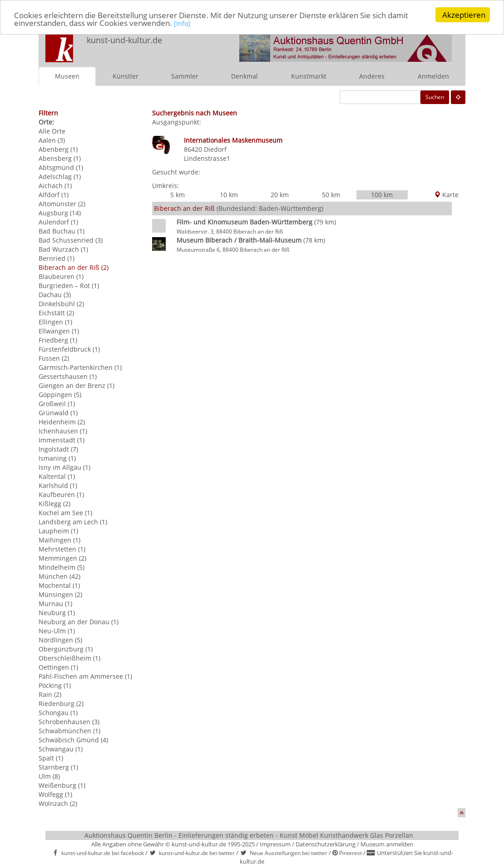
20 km (280, 195)
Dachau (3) (55, 295)
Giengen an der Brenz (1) (77, 385)
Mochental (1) (59, 585)
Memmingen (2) (62, 558)
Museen (67, 76)
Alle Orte (52, 131)
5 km (178, 195)
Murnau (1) (55, 604)
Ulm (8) (49, 776)
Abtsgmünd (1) (61, 167)
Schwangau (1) (61, 749)
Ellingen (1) (55, 322)
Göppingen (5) (60, 395)
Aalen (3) (52, 140)
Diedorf (215, 149)
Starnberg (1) (58, 767)
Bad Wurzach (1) (63, 249)
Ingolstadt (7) (58, 449)
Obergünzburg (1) (66, 649)
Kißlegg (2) (54, 504)
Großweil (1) (57, 404)
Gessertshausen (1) (68, 376)
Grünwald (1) (58, 413)
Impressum (275, 844)
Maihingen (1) (59, 540)
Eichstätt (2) (56, 313)
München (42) (59, 576)
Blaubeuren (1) (61, 276)
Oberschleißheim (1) (69, 658)
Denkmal (245, 76)
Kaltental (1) (57, 476)
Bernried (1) (57, 258)
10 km (229, 195)
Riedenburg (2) (61, 703)
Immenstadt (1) (62, 440)
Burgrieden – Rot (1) (69, 286)
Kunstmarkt (309, 76)
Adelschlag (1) (60, 176)
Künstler (126, 76)
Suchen (435, 97)
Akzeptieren (464, 15)
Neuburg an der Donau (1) (79, 622)
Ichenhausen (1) (63, 431)
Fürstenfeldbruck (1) (69, 349)
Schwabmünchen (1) (69, 731)
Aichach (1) (55, 186)
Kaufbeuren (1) (61, 495)
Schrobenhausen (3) (69, 722)
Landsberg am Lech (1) (73, 522)
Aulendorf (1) (58, 222)
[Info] (182, 23)
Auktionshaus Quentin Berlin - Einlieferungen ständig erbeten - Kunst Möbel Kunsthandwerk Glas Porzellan (249, 835)
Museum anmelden (387, 844)
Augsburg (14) (60, 213)
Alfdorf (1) (54, 195)
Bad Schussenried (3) (71, 240)
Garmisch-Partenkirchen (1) (80, 367)
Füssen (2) (54, 358)
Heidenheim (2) (62, 422)
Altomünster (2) (62, 204)
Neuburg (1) (57, 613)
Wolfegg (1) (55, 794)
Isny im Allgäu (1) (64, 467)
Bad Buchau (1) (62, 231)
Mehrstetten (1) (62, 549)
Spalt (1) (51, 758)
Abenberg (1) (58, 149)
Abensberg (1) (60, 158)
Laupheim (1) (58, 531)
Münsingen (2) (60, 594)
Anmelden (433, 76)
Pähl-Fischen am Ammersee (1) (85, 676)
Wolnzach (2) (58, 803)
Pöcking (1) (55, 685)
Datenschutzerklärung (326, 844)
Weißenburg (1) (62, 785)
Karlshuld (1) (58, 485)
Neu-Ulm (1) (57, 631)
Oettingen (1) (58, 667)
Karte (446, 195)
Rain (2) (50, 694)
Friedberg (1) (58, 340)
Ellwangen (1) (59, 331)
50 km (331, 195)
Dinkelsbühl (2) (61, 304)
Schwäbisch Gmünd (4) (73, 740)
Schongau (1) (58, 713)
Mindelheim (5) (62, 567)
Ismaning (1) (57, 458)
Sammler (185, 76)
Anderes (372, 76)
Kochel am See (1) (65, 513)
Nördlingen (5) (60, 640)
